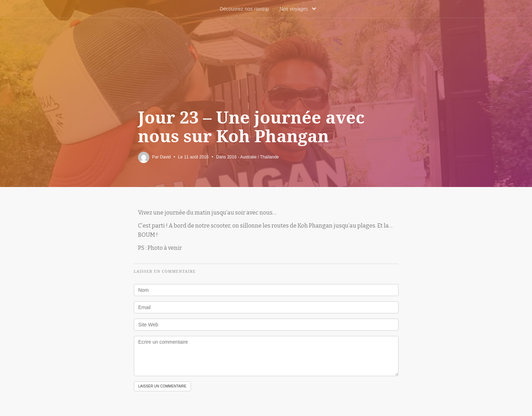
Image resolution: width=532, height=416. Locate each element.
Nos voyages (298, 9)
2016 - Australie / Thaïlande (253, 157)
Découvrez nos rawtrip (244, 9)
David (165, 157)
